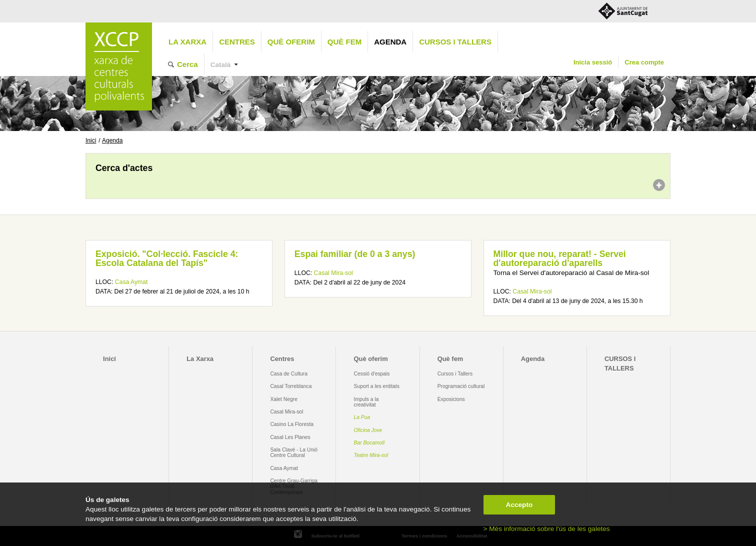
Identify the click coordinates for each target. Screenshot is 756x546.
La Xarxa (187, 42)
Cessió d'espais (372, 374)
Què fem (344, 42)
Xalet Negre (284, 399)
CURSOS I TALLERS (455, 42)
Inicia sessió (593, 62)
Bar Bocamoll (369, 443)
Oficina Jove (368, 430)
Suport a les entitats (377, 386)
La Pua (362, 417)
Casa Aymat (131, 282)
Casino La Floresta (292, 424)
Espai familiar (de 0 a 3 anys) (355, 254)
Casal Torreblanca (291, 386)
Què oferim (291, 42)
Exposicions (451, 399)
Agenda (390, 42)
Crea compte (644, 62)
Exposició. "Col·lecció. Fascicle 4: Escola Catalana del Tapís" (167, 258)
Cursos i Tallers (455, 374)
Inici (91, 140)
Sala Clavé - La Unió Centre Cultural (294, 452)
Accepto (519, 505)
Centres (237, 42)
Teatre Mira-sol (371, 455)
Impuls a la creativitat (366, 402)
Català (221, 65)
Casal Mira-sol (333, 273)
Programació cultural (461, 386)
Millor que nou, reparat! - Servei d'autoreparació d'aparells (560, 258)
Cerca (187, 64)
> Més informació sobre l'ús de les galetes (547, 529)
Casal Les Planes (290, 437)
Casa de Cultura (289, 374)
